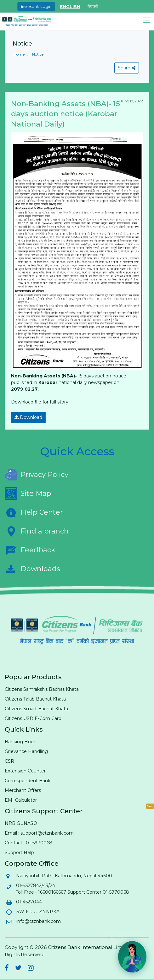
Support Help (19, 853)
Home (19, 54)
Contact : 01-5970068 (29, 843)
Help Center (34, 512)
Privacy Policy (37, 475)
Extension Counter (25, 771)
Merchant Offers (23, 790)
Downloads (32, 569)
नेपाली (93, 7)
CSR (9, 761)
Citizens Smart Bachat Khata (36, 709)
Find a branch (37, 531)
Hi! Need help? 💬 (123, 936)
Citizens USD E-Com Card (33, 718)
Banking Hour (20, 742)
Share (127, 68)
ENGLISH (70, 7)
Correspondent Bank (28, 781)
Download (28, 417)
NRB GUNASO (21, 823)
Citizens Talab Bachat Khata (35, 699)
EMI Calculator (21, 800)
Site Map (28, 494)
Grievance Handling (26, 751)
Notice (37, 54)
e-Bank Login (36, 6)
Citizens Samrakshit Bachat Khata (42, 689)
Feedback (30, 550)
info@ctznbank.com (38, 921)
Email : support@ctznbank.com (39, 833)
